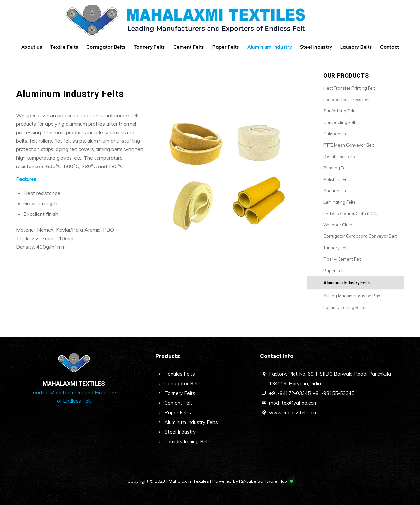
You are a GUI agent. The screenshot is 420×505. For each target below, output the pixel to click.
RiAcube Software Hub (263, 481)
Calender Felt (337, 134)
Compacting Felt (339, 122)
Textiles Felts (180, 374)
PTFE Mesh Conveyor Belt (349, 145)
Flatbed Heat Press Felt (346, 100)
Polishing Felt (337, 179)
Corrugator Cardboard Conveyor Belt (360, 236)
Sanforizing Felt (339, 111)
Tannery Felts (180, 393)
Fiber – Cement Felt (342, 259)
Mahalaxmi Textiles (189, 481)
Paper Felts (178, 412)
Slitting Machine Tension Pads (353, 296)
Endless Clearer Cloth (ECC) (350, 214)
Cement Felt (178, 403)
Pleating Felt (336, 168)
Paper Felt (334, 271)
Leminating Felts (340, 202)
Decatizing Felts (339, 157)
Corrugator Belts (183, 383)
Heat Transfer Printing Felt (349, 88)
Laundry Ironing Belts (344, 307)
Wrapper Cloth (338, 225)
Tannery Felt (336, 248)
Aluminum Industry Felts (347, 283)
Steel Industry (180, 432)
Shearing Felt (337, 191)
